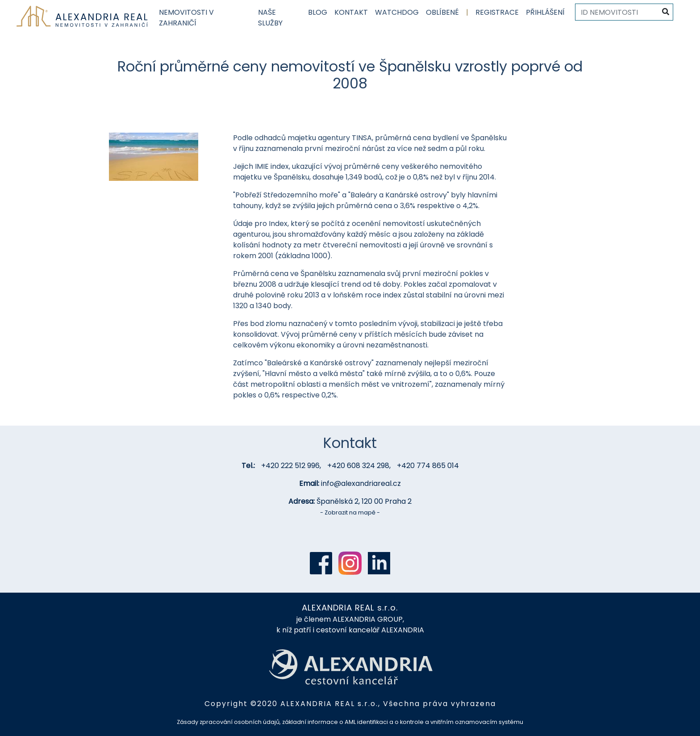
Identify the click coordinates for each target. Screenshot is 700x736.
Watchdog (397, 12)
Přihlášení (545, 12)
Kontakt (351, 12)
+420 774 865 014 (428, 466)
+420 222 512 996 (290, 466)
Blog (318, 12)
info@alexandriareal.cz (361, 483)
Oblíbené (442, 12)
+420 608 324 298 (358, 466)
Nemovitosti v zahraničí (186, 18)
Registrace (497, 12)
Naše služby (270, 18)
